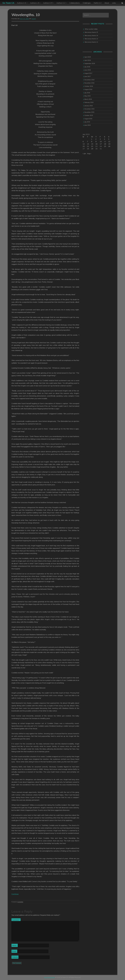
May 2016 (88, 96)
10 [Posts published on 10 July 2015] (101, 141)
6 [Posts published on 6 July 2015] (83, 141)
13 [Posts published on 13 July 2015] (84, 144)
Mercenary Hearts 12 (91, 42)
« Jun (84, 153)
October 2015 (89, 115)
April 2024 (88, 60)
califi (34, 19)
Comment (16, 920)
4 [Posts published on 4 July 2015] (105, 139)
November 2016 (89, 83)
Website (15, 957)
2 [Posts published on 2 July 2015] (96, 139)
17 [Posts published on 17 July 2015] (101, 144)
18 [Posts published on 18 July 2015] (105, 144)
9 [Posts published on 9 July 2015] (96, 141)
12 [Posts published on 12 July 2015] (109, 141)
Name (15, 945)
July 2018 (87, 67)
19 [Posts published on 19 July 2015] (109, 144)
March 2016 (88, 99)
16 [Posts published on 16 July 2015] (96, 144)
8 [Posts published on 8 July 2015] (92, 141)
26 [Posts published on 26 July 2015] (109, 146)
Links (114, 3)
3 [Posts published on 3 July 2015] (100, 139)
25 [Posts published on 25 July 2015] (105, 146)
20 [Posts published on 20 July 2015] (84, 146)
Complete (20, 902)
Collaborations (75, 3)
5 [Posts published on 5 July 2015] (109, 139)
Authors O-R (48, 3)
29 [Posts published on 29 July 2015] (92, 149)
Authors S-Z (61, 3)
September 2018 (90, 63)
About (107, 3)
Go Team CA (8, 3)
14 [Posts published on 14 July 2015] (88, 144)
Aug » (89, 153)
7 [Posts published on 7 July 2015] (87, 141)
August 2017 (88, 73)
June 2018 (88, 70)
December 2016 (89, 80)
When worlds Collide (91, 29)
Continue (15, 894)
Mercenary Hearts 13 (91, 39)
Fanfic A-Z (98, 3)
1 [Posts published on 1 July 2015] (92, 139)
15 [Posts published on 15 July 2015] (92, 144)
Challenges (87, 3)
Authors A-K (22, 3)
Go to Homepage (49, 977)
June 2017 (88, 76)
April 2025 (88, 57)
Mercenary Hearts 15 (91, 32)
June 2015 (88, 125)
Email (14, 951)
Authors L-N (35, 3)
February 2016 (89, 102)
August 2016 (88, 89)
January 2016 (89, 106)
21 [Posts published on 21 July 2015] (88, 146)
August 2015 (88, 119)
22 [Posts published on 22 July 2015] (92, 146)
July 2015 (87, 122)
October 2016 (89, 86)
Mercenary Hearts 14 (91, 36)
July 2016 (87, 93)
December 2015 (89, 109)
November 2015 (89, 112)
